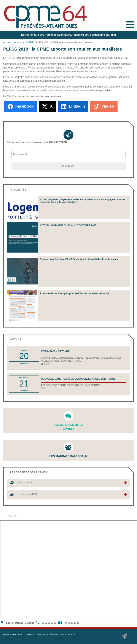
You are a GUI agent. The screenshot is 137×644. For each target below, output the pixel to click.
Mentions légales (47, 635)
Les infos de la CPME (23, 42)
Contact (29, 635)
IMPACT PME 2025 (13, 635)
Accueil (7, 42)
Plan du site (68, 635)
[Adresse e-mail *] (68, 154)
